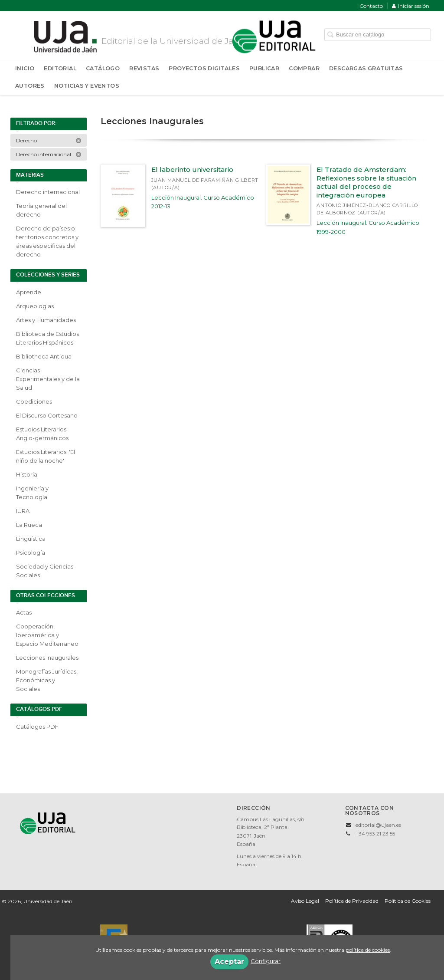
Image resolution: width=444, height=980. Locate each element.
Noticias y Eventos (87, 86)
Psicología (31, 552)
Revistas (144, 68)
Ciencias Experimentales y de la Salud (48, 379)
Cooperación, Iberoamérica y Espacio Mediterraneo (47, 635)
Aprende (29, 292)
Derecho (49, 140)
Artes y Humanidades (46, 320)
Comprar (304, 68)
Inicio (25, 68)
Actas (24, 612)
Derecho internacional (49, 154)
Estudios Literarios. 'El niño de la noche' (46, 456)
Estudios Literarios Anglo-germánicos (42, 434)
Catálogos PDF (37, 727)
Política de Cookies (408, 901)
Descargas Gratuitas (366, 68)
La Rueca (29, 525)
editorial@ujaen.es (378, 825)
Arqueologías (35, 306)
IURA (23, 511)
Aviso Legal (305, 901)
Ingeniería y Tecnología (32, 493)
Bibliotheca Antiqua (44, 356)
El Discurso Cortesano (47, 415)
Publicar (264, 68)
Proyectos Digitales (204, 68)
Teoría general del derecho (41, 210)
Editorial (60, 68)
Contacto (371, 6)
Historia (27, 474)
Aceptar (229, 962)
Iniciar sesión (411, 6)
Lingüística (31, 539)
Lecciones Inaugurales (47, 658)
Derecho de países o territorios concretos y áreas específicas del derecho (47, 241)
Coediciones (34, 401)
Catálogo (103, 68)
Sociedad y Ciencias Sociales (45, 571)
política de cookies (368, 950)
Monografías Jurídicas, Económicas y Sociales (47, 680)
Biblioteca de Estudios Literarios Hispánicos (47, 338)
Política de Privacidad (352, 901)
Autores (30, 86)
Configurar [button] (266, 961)
